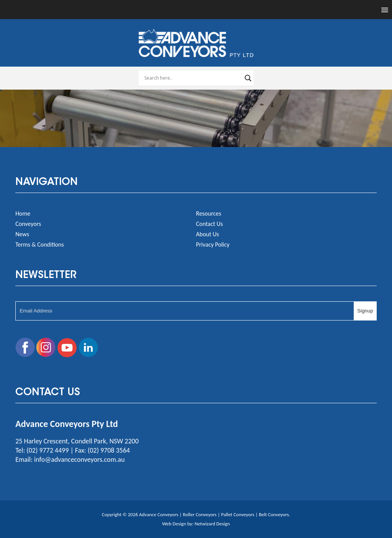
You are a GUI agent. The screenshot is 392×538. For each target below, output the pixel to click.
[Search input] (193, 78)
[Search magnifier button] (248, 78)
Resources (209, 213)
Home (23, 213)
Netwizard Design (212, 524)
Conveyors (28, 224)
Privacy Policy (213, 244)
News (22, 234)
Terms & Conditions (40, 244)
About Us (207, 234)
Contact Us (209, 224)
